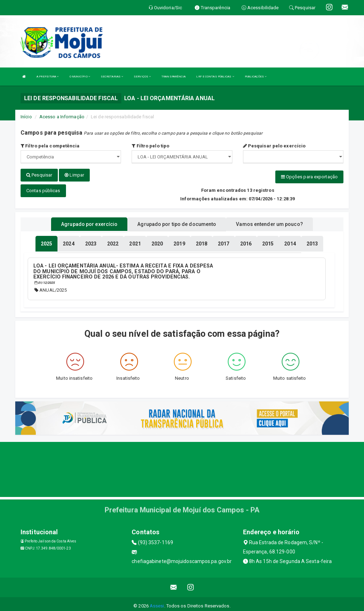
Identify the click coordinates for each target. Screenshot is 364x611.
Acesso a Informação (62, 117)
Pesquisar (39, 175)
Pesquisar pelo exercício (274, 146)
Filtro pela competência (50, 146)
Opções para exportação (309, 177)
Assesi (157, 602)
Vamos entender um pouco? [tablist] (269, 221)
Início (26, 117)
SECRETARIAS (112, 77)
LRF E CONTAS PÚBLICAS (215, 77)
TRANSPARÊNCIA (173, 77)
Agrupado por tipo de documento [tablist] (177, 221)
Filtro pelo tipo (150, 146)
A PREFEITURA (48, 77)
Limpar (74, 175)
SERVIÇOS (142, 77)
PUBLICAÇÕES (256, 77)
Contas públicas (43, 188)
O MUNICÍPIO (80, 77)
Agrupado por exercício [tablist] (89, 221)
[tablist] (46, 241)
